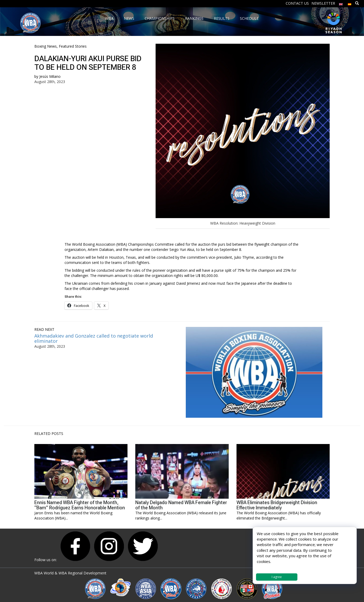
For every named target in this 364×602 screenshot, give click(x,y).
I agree (277, 577)
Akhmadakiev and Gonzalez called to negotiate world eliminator (94, 338)
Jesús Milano (50, 76)
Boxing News (46, 46)
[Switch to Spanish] (350, 3)
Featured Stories (73, 46)
